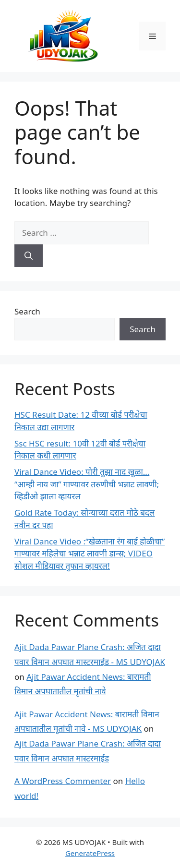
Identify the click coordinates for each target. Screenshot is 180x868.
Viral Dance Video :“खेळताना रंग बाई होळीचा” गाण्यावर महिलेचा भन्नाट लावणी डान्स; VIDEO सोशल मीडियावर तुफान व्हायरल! (90, 554)
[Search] (29, 256)
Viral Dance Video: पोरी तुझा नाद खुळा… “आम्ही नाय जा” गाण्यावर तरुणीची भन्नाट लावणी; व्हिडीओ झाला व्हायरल (87, 484)
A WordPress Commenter (63, 781)
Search (27, 311)
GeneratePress (90, 853)
